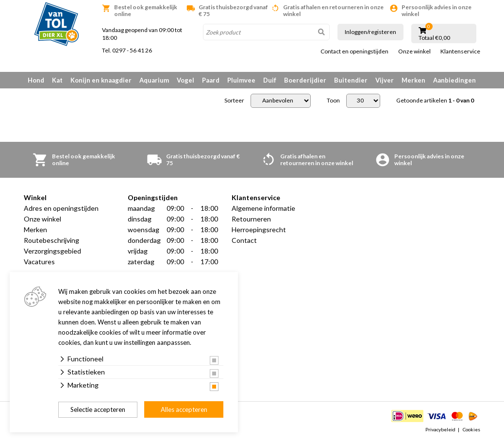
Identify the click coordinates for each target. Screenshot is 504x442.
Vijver (385, 80)
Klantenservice (460, 51)
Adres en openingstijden (61, 208)
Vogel (185, 80)
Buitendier (351, 80)
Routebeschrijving (51, 240)
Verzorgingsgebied (52, 251)
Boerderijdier (305, 80)
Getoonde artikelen (435, 101)
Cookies (471, 429)
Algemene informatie (263, 208)
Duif (270, 80)
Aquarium (154, 80)
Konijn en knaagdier (101, 80)
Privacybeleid (440, 429)
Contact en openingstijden (354, 51)
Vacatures (39, 262)
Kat (57, 80)
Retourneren (251, 219)
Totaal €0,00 (434, 38)
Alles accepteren (184, 409)
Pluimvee (241, 80)
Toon (333, 101)
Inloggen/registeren (370, 32)
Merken (413, 80)
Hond (36, 80)
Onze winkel (414, 51)
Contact (244, 240)
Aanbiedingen (454, 80)
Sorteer (234, 101)
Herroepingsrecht (259, 229)
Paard (211, 80)
